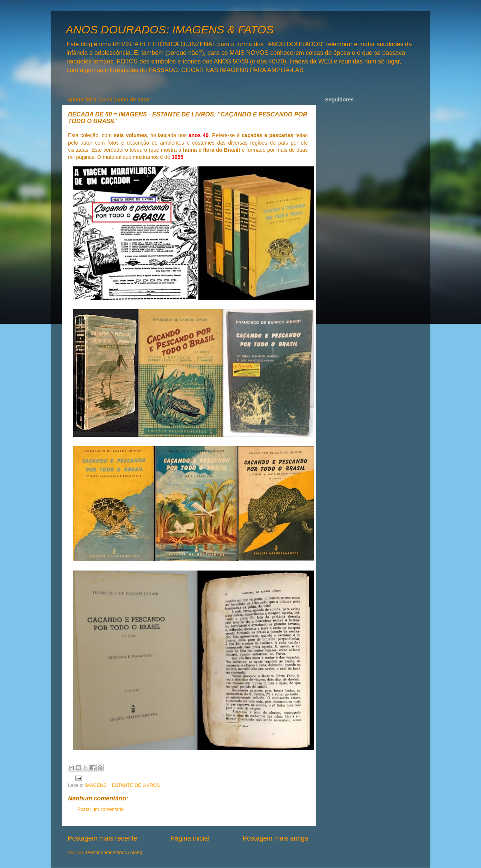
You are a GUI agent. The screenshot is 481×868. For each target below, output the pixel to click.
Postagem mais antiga (275, 838)
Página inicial (190, 838)
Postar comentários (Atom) (114, 853)
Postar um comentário (101, 809)
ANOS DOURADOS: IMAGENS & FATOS (170, 29)
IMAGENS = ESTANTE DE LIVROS (122, 785)
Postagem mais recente (102, 838)
